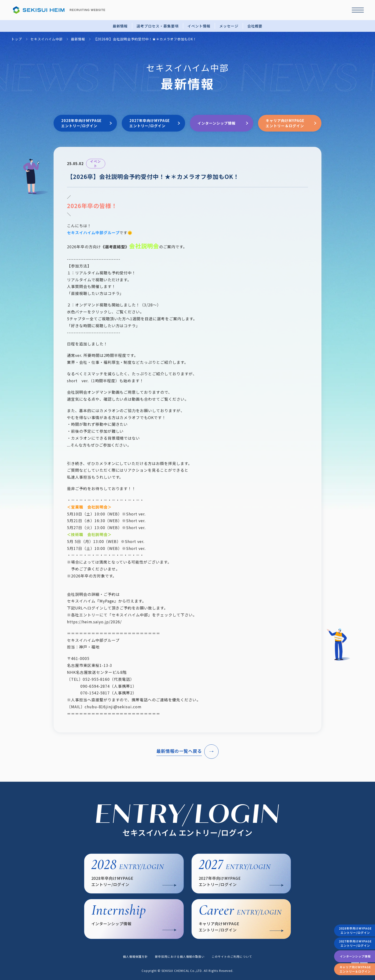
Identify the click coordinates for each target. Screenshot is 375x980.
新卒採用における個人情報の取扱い (180, 956)
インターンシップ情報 (355, 956)
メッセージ (229, 26)
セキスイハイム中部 (47, 39)
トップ (17, 39)
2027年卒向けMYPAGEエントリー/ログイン (355, 943)
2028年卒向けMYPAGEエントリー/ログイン (355, 930)
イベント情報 (199, 26)
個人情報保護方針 (135, 956)
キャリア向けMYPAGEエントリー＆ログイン (355, 969)
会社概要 (255, 26)
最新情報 (120, 26)
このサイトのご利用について (232, 956)
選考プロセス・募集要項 (158, 26)
